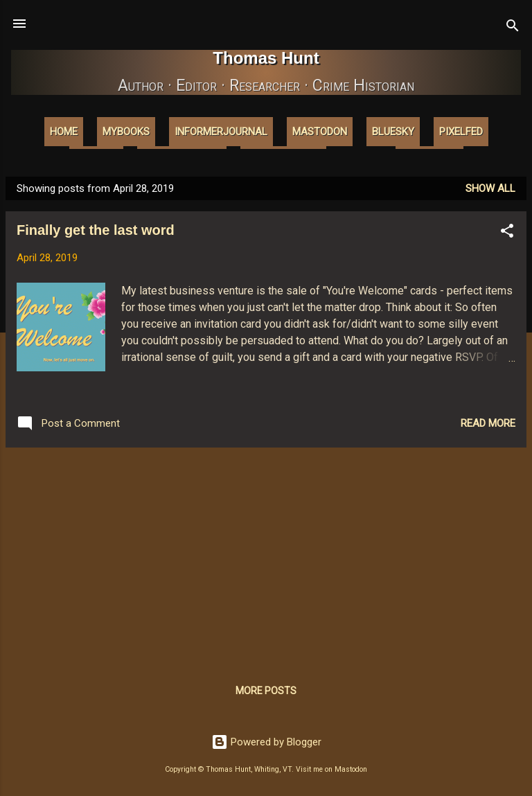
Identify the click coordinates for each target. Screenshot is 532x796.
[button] (507, 233)
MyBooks (126, 132)
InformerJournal (221, 132)
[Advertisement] (266, 556)
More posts (266, 691)
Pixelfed (461, 132)
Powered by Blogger (266, 742)
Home (64, 132)
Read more (488, 423)
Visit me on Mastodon (331, 769)
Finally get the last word (96, 230)
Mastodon (320, 132)
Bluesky (393, 132)
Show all (490, 188)
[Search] (513, 28)
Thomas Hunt (266, 58)
